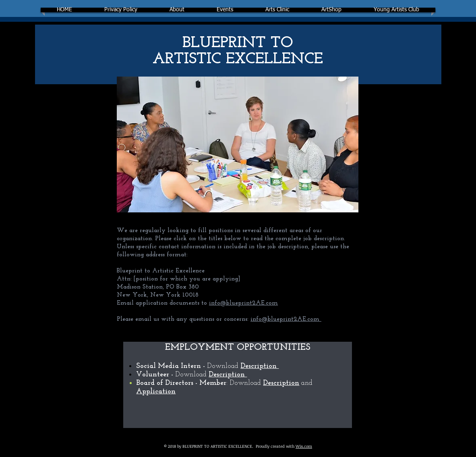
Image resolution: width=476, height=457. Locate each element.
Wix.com (304, 446)
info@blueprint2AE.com (243, 303)
